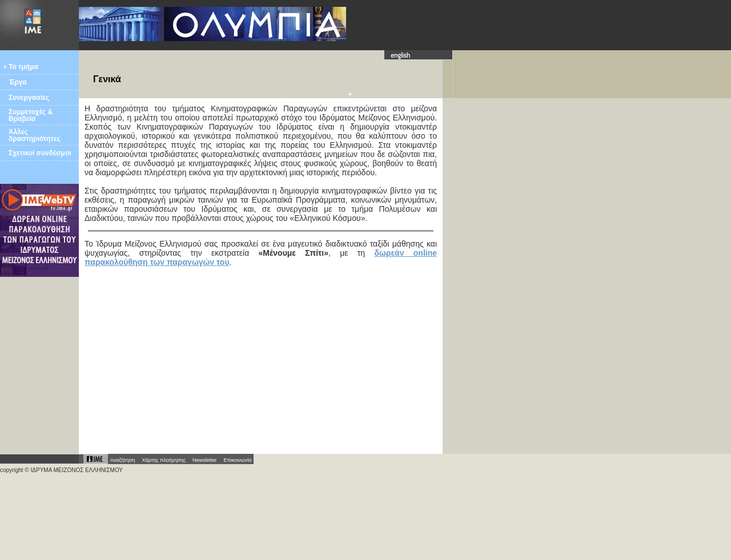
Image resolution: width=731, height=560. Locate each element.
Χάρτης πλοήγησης (164, 460)
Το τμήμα (23, 67)
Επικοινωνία (238, 460)
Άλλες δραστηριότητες (35, 135)
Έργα (18, 82)
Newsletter (205, 460)
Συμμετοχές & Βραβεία (31, 115)
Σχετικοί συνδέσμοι (40, 153)
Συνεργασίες (29, 98)
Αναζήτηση (122, 460)
